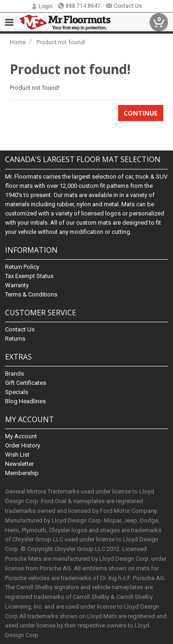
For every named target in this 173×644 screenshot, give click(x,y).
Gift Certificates (26, 383)
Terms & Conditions (31, 294)
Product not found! (61, 42)
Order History (23, 445)
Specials (17, 392)
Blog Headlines (25, 401)
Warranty (17, 285)
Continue (141, 113)
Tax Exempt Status (29, 276)
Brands (15, 374)
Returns (15, 339)
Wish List (17, 455)
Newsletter (19, 464)
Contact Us (124, 6)
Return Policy (22, 267)
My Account (21, 436)
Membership (22, 473)
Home (18, 42)
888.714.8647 (79, 6)
